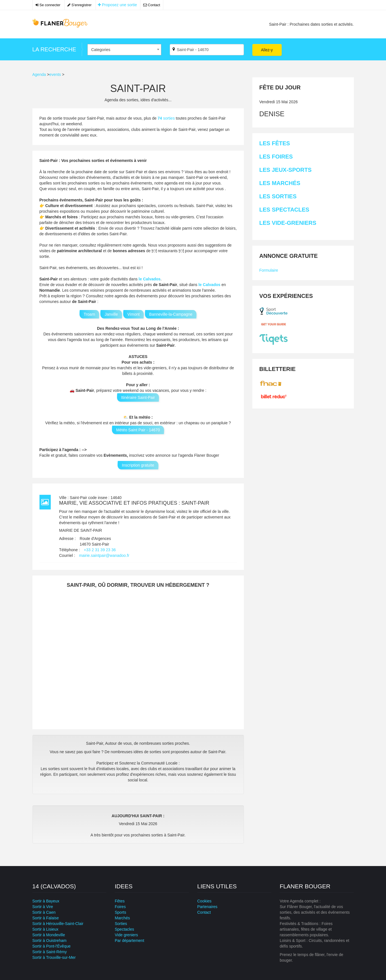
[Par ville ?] (207, 50)
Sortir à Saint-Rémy (50, 952)
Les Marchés (280, 183)
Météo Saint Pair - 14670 (138, 430)
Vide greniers (126, 935)
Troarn (90, 314)
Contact (152, 5)
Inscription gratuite (138, 465)
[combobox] (124, 50)
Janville (111, 314)
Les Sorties (278, 196)
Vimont (134, 314)
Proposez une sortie (117, 5)
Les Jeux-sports (286, 170)
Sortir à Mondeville (49, 935)
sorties (167, 118)
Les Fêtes (275, 143)
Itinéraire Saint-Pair (138, 397)
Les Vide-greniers (288, 223)
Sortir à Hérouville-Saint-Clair (58, 924)
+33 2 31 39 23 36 (100, 550)
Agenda (39, 74)
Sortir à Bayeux (46, 901)
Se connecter (48, 5)
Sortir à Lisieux (46, 929)
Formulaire (269, 270)
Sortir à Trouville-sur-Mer (54, 957)
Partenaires (208, 907)
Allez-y (267, 50)
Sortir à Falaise (46, 918)
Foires (120, 907)
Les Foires (276, 157)
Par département (129, 941)
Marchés (122, 918)
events (55, 74)
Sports (120, 912)
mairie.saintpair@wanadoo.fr (104, 555)
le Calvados (150, 279)
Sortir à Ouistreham (49, 941)
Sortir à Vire (43, 907)
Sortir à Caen (44, 912)
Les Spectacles (284, 210)
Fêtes (120, 901)
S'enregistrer (80, 5)
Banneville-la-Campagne (171, 314)
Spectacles (124, 929)
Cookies (205, 901)
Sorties (121, 924)
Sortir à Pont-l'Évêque (52, 946)
